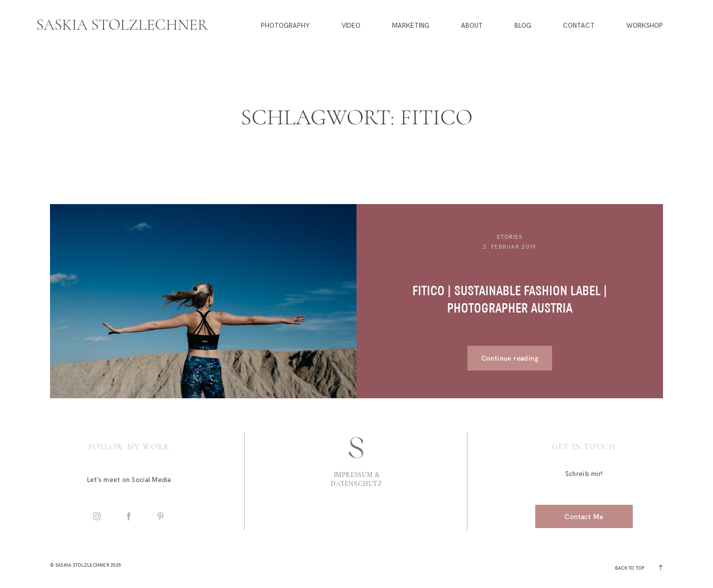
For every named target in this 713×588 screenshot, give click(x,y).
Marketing (411, 26)
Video (351, 26)
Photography (285, 26)
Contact (579, 26)
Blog (523, 26)
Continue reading (510, 358)
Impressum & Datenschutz (356, 480)
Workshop (645, 26)
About (472, 26)
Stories (509, 237)
